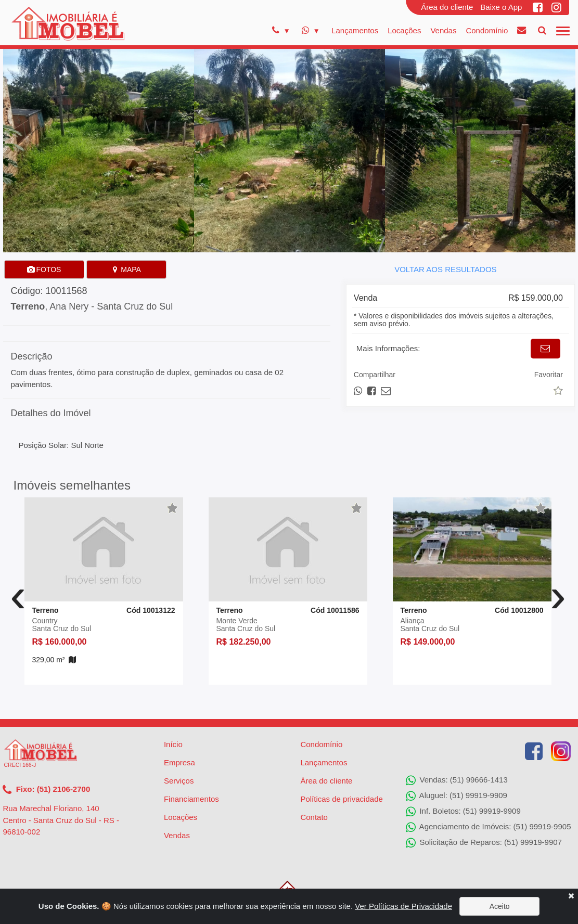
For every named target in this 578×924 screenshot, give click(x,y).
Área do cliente (447, 7)
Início (173, 744)
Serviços (179, 781)
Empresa (179, 762)
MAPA (126, 269)
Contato (314, 817)
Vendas (443, 30)
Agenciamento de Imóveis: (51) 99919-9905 (488, 827)
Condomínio (487, 30)
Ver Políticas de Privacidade (403, 906)
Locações (404, 30)
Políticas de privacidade (341, 799)
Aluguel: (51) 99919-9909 (457, 796)
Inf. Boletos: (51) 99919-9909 (463, 812)
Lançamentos (355, 30)
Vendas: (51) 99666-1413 (457, 780)
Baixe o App (501, 7)
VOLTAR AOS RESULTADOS (445, 269)
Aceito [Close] (500, 906)
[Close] (571, 896)
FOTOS (44, 269)
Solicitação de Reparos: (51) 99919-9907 (484, 843)
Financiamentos (191, 799)
